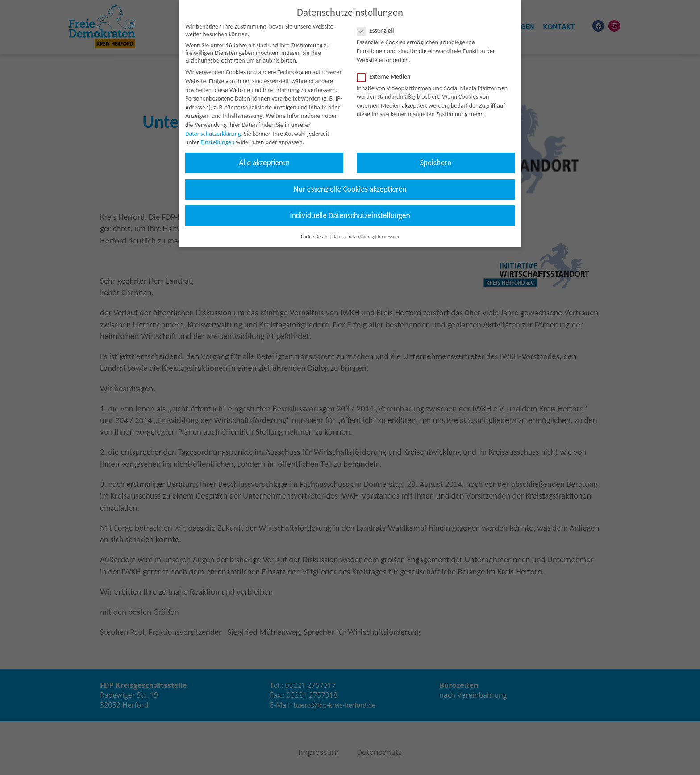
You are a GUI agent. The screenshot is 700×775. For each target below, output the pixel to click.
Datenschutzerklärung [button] (353, 229)
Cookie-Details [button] (315, 229)
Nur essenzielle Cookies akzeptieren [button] (350, 182)
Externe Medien (387, 69)
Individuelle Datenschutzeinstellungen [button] (350, 208)
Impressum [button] (388, 229)
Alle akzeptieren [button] (264, 155)
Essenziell (378, 23)
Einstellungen (217, 135)
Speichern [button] (436, 155)
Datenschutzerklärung (213, 127)
